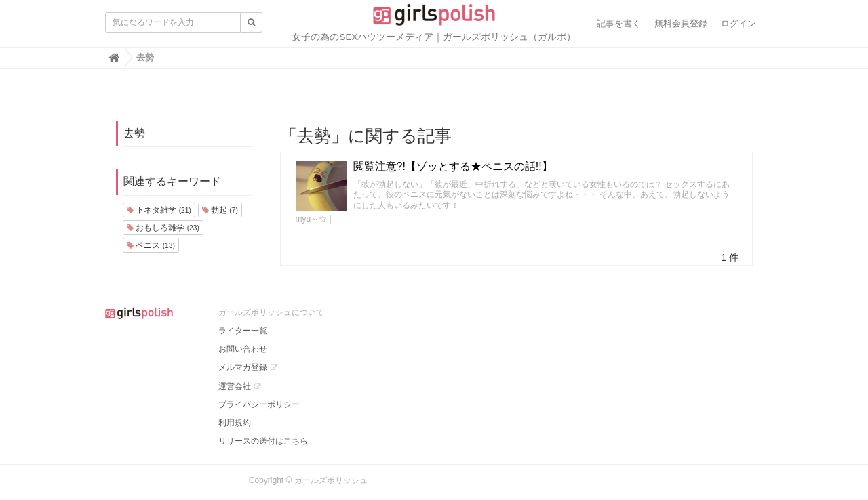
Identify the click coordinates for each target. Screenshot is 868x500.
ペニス (151, 245)
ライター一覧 (243, 331)
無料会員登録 (681, 23)
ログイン (738, 23)
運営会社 (235, 386)
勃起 (220, 210)
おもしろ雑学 (163, 228)
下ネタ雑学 (159, 210)
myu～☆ (312, 219)
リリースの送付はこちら (263, 441)
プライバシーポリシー (259, 404)
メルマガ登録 (243, 367)
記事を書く (619, 23)
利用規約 (235, 423)
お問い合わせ (243, 349)
